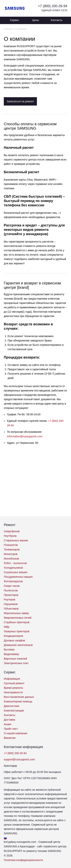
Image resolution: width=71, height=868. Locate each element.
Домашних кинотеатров (18, 645)
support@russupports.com (19, 759)
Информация (12, 679)
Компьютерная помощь (18, 701)
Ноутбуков (10, 536)
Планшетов (11, 545)
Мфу (7, 627)
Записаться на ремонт (20, 101)
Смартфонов (12, 531)
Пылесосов (11, 590)
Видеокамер (11, 654)
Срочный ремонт (14, 683)
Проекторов (11, 595)
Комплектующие (14, 711)
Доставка (9, 720)
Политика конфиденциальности (23, 860)
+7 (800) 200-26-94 (53, 6)
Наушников (11, 604)
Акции (7, 724)
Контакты (57, 20)
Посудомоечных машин (18, 577)
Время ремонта (13, 688)
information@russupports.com (25, 436)
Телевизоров (12, 549)
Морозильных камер (16, 613)
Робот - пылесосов (15, 563)
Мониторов (11, 554)
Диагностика (11, 706)
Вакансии (10, 738)
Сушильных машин (16, 572)
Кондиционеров (13, 636)
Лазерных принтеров (17, 631)
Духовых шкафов (14, 640)
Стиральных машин (16, 540)
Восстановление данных (19, 697)
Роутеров (9, 600)
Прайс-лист (11, 729)
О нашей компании (15, 733)
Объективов (11, 609)
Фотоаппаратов (13, 581)
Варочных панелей (15, 659)
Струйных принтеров (17, 622)
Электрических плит (16, 663)
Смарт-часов (12, 586)
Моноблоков (11, 559)
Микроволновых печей (18, 618)
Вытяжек (9, 650)
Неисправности (13, 692)
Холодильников (13, 568)
